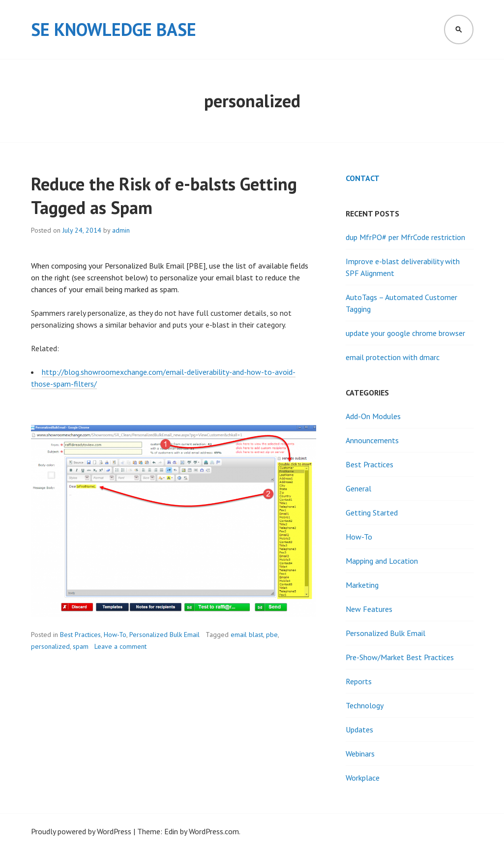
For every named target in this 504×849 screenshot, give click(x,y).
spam (81, 646)
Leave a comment (120, 646)
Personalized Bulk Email (164, 635)
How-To (115, 635)
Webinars (360, 754)
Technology (365, 705)
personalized (50, 646)
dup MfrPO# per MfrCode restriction (405, 237)
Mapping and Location (382, 561)
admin (121, 230)
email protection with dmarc (393, 357)
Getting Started (372, 513)
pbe (272, 635)
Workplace (363, 778)
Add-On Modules (373, 416)
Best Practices (80, 635)
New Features (369, 609)
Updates (359, 729)
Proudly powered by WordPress (81, 831)
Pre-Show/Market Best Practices (400, 657)
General (358, 488)
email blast (247, 635)
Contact (363, 178)
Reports (359, 681)
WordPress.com (214, 831)
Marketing (362, 585)
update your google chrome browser (405, 333)
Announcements (372, 440)
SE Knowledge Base (114, 29)
